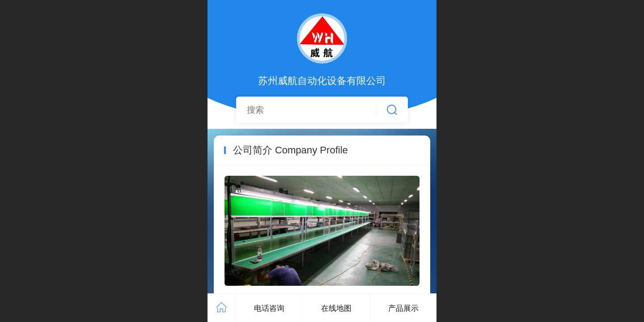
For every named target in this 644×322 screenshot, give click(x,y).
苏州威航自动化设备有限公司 (322, 81)
